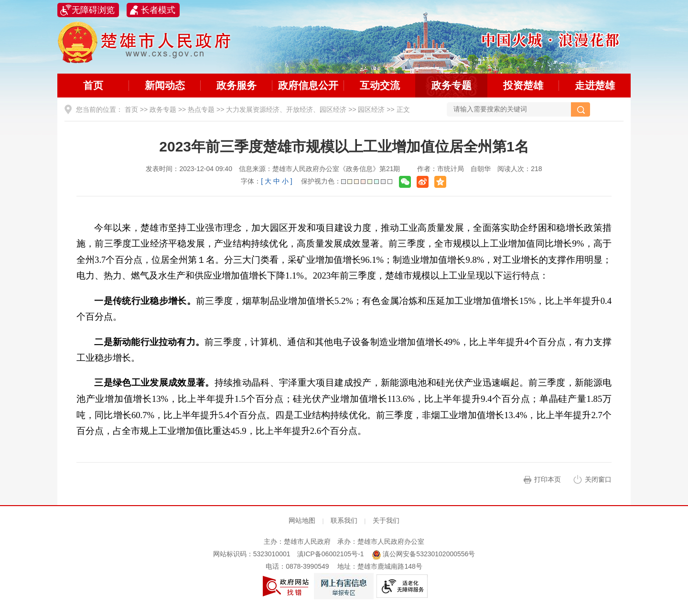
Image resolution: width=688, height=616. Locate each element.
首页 (93, 85)
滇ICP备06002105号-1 (331, 554)
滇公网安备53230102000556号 (424, 554)
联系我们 (344, 520)
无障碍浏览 (93, 10)
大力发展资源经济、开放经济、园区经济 (286, 109)
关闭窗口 (598, 479)
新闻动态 (165, 85)
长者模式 (158, 10)
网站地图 (302, 520)
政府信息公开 (308, 85)
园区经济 (371, 109)
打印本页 (548, 479)
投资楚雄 (523, 85)
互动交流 (380, 85)
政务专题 (451, 85)
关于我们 (386, 520)
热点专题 (201, 109)
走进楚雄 (595, 85)
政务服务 (236, 85)
